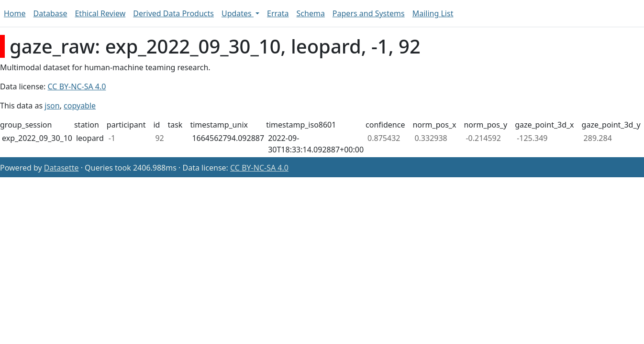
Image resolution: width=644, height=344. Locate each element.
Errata (278, 13)
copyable (80, 106)
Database (50, 13)
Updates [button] (238, 13)
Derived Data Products (173, 13)
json (52, 106)
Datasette (61, 168)
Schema (311, 13)
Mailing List (433, 13)
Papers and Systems (369, 13)
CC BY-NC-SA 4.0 (77, 86)
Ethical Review (100, 13)
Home (15, 13)
